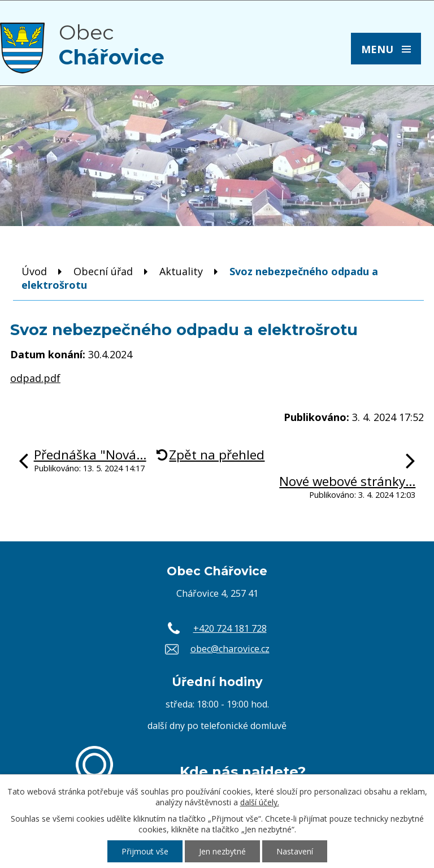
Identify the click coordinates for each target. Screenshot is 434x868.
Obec (112, 45)
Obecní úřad (103, 271)
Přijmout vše (145, 851)
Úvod (34, 271)
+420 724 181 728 (230, 628)
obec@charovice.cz (230, 649)
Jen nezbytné (222, 851)
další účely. (260, 802)
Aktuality (181, 271)
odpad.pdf (35, 378)
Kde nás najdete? (243, 771)
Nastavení (295, 851)
